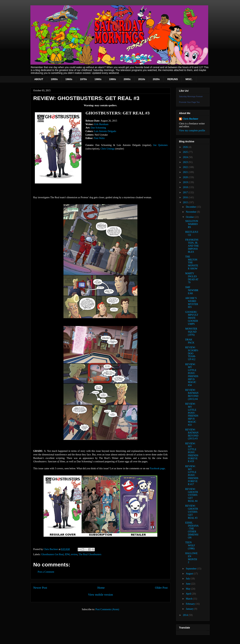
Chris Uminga (108, 149)
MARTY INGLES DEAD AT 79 (192, 278)
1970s (83, 79)
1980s (98, 79)
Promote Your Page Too (189, 102)
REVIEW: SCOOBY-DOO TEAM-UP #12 (192, 353)
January (190, 609)
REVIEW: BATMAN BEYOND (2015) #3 (192, 434)
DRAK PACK (190, 341)
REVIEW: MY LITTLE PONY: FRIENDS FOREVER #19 (192, 453)
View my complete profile (192, 131)
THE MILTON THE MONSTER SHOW (192, 263)
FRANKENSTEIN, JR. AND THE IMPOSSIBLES (192, 246)
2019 (186, 182)
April (189, 594)
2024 (186, 157)
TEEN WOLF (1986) (190, 546)
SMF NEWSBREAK (192, 290)
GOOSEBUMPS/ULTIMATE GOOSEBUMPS (192, 318)
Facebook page (157, 468)
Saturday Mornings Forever (191, 96)
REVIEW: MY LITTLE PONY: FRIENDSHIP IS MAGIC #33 (192, 414)
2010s (142, 79)
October (190, 217)
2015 (186, 202)
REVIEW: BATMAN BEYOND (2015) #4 (192, 394)
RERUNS (173, 79)
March (189, 599)
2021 (186, 172)
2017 (186, 192)
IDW (67, 554)
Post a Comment (46, 572)
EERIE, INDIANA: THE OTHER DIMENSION (192, 530)
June (188, 584)
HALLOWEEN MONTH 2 (191, 558)
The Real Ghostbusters (90, 554)
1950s (54, 79)
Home (101, 588)
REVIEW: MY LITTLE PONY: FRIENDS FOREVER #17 (192, 475)
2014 (186, 615)
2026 (186, 147)
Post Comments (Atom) (107, 609)
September (191, 569)
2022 (186, 167)
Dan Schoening (98, 128)
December (191, 207)
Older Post (161, 588)
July (188, 579)
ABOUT (39, 79)
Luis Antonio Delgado (105, 131)
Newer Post (40, 588)
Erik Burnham (101, 124)
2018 (186, 187)
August (190, 574)
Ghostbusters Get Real (52, 554)
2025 (186, 152)
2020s (156, 79)
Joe (160, 145)
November (191, 212)
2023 (186, 162)
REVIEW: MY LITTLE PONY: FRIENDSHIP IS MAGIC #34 (192, 375)
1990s (113, 79)
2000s (127, 79)
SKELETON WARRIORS (192, 224)
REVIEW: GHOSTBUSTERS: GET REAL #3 (192, 512)
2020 (186, 177)
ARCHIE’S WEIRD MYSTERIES (192, 303)
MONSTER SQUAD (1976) (191, 332)
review (74, 554)
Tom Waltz (99, 138)
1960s (69, 79)
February (191, 604)
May (188, 589)
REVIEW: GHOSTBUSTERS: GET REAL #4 (192, 495)
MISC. (189, 79)
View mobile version (100, 595)
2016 (186, 197)
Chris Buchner (190, 119)
